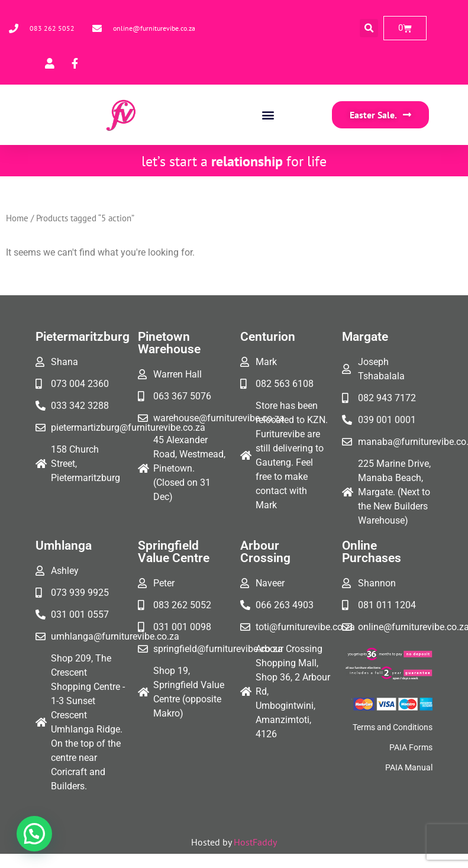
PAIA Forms (411, 747)
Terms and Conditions (393, 727)
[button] (369, 28)
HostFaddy (255, 842)
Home (17, 218)
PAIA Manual (409, 767)
